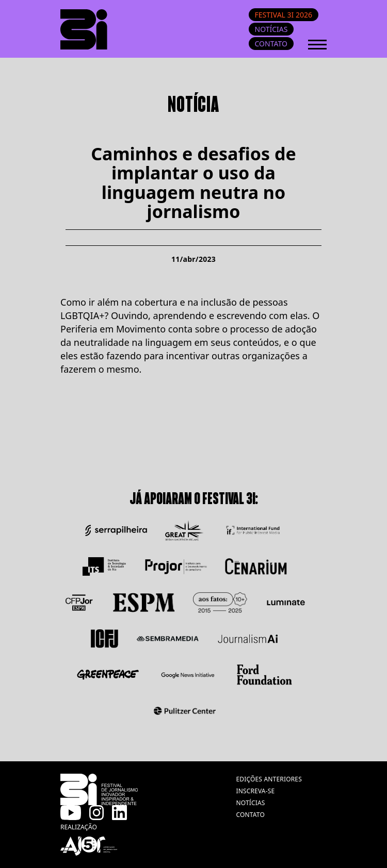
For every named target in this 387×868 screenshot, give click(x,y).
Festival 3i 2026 (284, 15)
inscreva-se (255, 791)
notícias (250, 803)
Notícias (271, 29)
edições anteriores (269, 779)
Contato (271, 44)
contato (250, 815)
